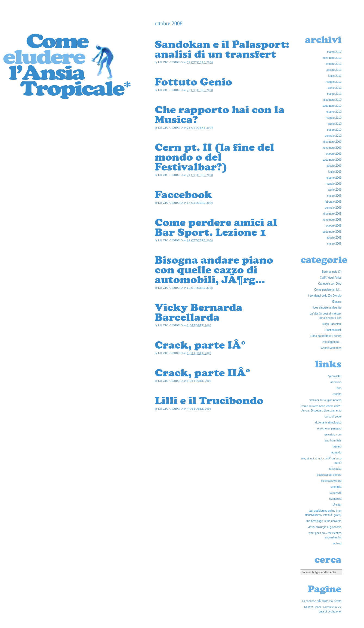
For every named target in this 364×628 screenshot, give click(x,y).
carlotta (337, 394)
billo (339, 388)
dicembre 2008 (332, 214)
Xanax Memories (331, 348)
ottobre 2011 (334, 64)
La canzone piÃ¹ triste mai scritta (322, 601)
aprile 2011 (335, 88)
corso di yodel (333, 417)
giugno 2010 (334, 112)
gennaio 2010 (333, 136)
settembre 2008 (332, 232)
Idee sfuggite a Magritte (327, 308)
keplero (337, 446)
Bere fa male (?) (332, 272)
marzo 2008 (334, 244)
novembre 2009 (332, 148)
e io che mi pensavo (329, 429)
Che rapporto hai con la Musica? (220, 114)
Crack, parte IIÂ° (203, 373)
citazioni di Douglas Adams (325, 400)
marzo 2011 (334, 94)
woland (337, 543)
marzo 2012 (334, 52)
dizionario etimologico (328, 423)
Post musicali (333, 330)
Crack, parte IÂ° (200, 345)
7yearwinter (334, 376)
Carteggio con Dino (330, 284)
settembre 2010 (332, 106)
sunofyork (336, 493)
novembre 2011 (332, 58)
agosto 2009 (334, 166)
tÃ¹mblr (337, 505)
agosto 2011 (334, 70)
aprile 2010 (335, 124)
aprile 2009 (335, 190)
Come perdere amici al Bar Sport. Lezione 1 (216, 227)
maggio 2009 (334, 184)
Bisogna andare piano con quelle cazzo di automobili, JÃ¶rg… (214, 270)
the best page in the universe (324, 521)
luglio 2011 (335, 76)
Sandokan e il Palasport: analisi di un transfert (222, 49)
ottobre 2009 (334, 154)
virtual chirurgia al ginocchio (325, 527)
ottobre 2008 (334, 226)
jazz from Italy (333, 440)
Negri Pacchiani (332, 324)
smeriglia (336, 487)
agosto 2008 (334, 238)
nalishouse (335, 469)
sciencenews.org (331, 481)
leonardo (336, 452)
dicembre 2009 (332, 142)
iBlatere (337, 302)
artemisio (336, 382)
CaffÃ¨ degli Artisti (331, 278)
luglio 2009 (335, 172)
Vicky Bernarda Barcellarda (199, 312)
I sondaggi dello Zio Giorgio (325, 296)
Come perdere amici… (328, 290)
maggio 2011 (334, 82)
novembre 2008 (332, 220)
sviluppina (335, 499)
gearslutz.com (333, 435)
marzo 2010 (334, 130)
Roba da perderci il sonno (326, 336)
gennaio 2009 (333, 208)
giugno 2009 (334, 178)
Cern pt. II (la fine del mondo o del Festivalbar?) (215, 157)
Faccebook (183, 194)
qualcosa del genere (329, 475)
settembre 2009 (332, 160)
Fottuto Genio (193, 82)
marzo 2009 (334, 196)
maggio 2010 (334, 118)
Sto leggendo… (332, 342)
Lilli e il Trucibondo (209, 400)
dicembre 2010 (332, 100)
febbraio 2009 (333, 202)
